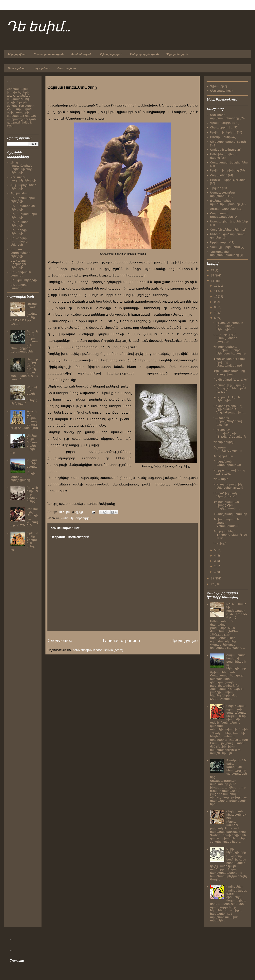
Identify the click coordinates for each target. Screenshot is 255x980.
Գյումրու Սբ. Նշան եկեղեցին (227, 399)
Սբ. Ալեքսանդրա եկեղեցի (23, 200)
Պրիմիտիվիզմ (224, 442)
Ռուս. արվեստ (66, 68)
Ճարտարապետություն (48, 54)
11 (216, 291)
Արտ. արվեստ (17, 68)
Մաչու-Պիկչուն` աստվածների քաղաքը (225, 338)
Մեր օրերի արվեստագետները (225, 116)
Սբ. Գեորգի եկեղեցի (19, 232)
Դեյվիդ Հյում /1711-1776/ (230, 380)
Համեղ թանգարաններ (230, 514)
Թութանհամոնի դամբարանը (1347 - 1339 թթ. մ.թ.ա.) (237, 611)
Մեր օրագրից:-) (221, 91)
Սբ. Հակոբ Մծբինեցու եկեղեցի (18, 264)
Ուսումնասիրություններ (228, 180)
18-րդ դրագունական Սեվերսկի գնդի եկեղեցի (22, 167)
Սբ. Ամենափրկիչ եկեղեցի (23, 207)
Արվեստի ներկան (223, 132)
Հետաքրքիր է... (221, 127)
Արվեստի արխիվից (225, 170)
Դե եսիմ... (38, 27)
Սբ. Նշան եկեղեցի (24, 280)
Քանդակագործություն (144, 54)
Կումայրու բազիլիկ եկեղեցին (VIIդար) (228, 486)
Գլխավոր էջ (219, 86)
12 (216, 286)
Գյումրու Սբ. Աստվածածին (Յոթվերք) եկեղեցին (230, 433)
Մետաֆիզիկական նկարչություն (227, 495)
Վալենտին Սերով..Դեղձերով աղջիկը (228, 421)
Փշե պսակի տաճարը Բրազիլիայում (229, 373)
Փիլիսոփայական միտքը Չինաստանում (226, 523)
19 (213, 270)
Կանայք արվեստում (225, 247)
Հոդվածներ (219, 175)
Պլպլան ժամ (20, 193)
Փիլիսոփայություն (110, 54)
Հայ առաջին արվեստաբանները (225, 253)
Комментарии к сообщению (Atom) (98, 650)
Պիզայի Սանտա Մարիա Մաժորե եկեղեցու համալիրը (230, 350)
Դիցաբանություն (177, 54)
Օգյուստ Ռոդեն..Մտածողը (228, 449)
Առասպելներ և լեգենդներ (229, 221)
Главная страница (121, 641)
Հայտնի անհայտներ (225, 230)
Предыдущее (184, 641)
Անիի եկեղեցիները (236, 851)
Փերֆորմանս (223, 456)
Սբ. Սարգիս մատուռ (19, 286)
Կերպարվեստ (17, 54)
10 (216, 296)
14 (213, 281)
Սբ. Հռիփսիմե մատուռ (21, 274)
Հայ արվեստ (42, 68)
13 (213, 578)
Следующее (60, 641)
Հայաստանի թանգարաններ (221, 215)
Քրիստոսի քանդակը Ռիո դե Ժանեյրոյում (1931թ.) (230, 388)
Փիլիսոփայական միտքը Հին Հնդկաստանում (227, 505)
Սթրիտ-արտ (219, 242)
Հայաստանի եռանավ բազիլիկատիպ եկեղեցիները (236, 662)
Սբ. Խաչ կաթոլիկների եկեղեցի (20, 253)
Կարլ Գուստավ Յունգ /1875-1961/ (229, 472)
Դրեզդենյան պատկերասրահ (227, 463)
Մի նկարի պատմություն (228, 142)
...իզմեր (216, 188)
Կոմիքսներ (234, 887)
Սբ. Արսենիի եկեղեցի (20, 224)
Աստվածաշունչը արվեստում (223, 194)
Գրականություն (81, 54)
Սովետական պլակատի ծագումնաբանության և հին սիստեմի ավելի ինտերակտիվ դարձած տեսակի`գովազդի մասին (229, 718)
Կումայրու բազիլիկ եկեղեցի (23, 179)
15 (213, 275)
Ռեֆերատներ (220, 137)
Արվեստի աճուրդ (223, 150)
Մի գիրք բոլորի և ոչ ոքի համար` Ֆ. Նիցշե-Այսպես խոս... (230, 409)
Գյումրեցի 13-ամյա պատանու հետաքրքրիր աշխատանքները (229, 769)
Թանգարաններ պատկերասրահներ (225, 202)
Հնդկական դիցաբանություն (236, 815)
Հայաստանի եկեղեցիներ (229, 162)
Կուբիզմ (220, 543)
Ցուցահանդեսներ (223, 209)
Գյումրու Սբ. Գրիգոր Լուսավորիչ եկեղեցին (228, 326)
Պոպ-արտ (221, 479)
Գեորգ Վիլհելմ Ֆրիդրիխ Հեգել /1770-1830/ (231, 535)
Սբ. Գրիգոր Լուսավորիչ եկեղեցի (19, 241)
